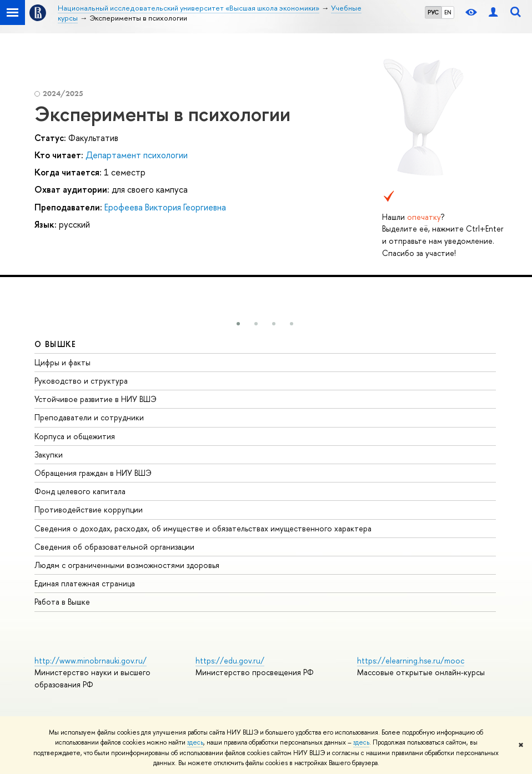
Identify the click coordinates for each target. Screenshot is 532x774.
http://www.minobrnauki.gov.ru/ (91, 660)
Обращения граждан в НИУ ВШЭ (93, 473)
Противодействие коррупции (89, 509)
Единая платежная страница (85, 583)
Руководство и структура (81, 381)
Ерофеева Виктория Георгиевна (165, 207)
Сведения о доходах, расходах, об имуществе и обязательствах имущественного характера (203, 528)
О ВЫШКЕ (56, 344)
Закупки (49, 454)
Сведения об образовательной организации (114, 547)
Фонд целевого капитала (80, 491)
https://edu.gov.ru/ (230, 660)
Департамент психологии (137, 155)
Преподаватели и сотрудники (89, 417)
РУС (433, 12)
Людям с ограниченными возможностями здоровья (127, 565)
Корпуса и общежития (75, 436)
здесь (195, 742)
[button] (238, 324)
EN (448, 12)
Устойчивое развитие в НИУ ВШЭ (96, 399)
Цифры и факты (62, 362)
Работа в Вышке (62, 602)
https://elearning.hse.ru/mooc (411, 660)
